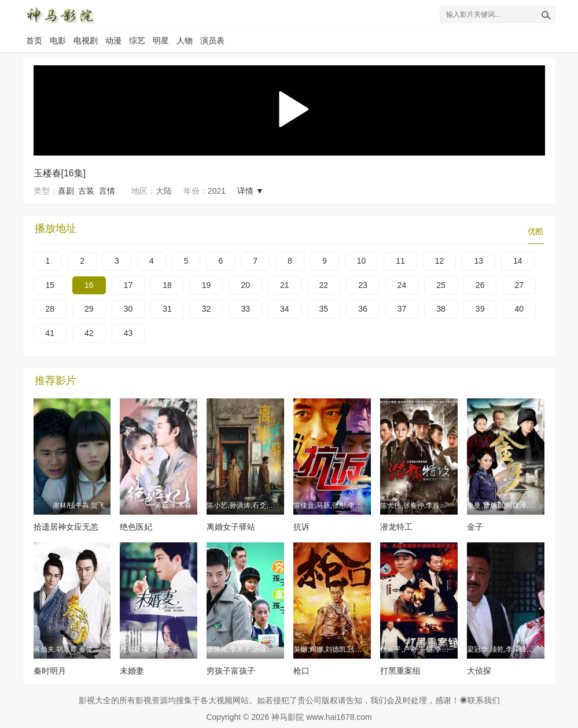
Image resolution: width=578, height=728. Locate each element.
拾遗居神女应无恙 (66, 527)
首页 (34, 40)
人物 (185, 40)
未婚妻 (132, 671)
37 (402, 309)
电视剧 (86, 40)
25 (441, 285)
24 (402, 285)
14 (518, 261)
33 (245, 309)
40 (519, 309)
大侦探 (479, 671)
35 (324, 309)
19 (207, 285)
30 (128, 309)
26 (480, 285)
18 (167, 285)
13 (478, 261)
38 (441, 309)
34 (285, 309)
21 (285, 285)
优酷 (536, 231)
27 (519, 285)
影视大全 (95, 700)
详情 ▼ (251, 191)
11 (400, 261)
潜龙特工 (396, 527)
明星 (161, 40)
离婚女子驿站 (231, 527)
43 (128, 333)
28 (50, 309)
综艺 (137, 40)
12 (440, 261)
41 (50, 333)
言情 (107, 191)
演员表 (212, 40)
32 (207, 309)
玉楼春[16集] (60, 173)
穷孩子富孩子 (231, 671)
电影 (58, 40)
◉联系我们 (480, 700)
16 (89, 285)
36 (363, 309)
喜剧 (66, 191)
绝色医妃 (136, 527)
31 (167, 309)
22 (324, 285)
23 (363, 285)
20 (245, 285)
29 (89, 309)
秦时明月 (50, 671)
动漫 (113, 40)
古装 (86, 191)
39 (480, 309)
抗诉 (301, 527)
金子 (475, 527)
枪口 (301, 671)
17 (128, 285)
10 (362, 261)
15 (50, 285)
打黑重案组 (400, 671)
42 (89, 333)
